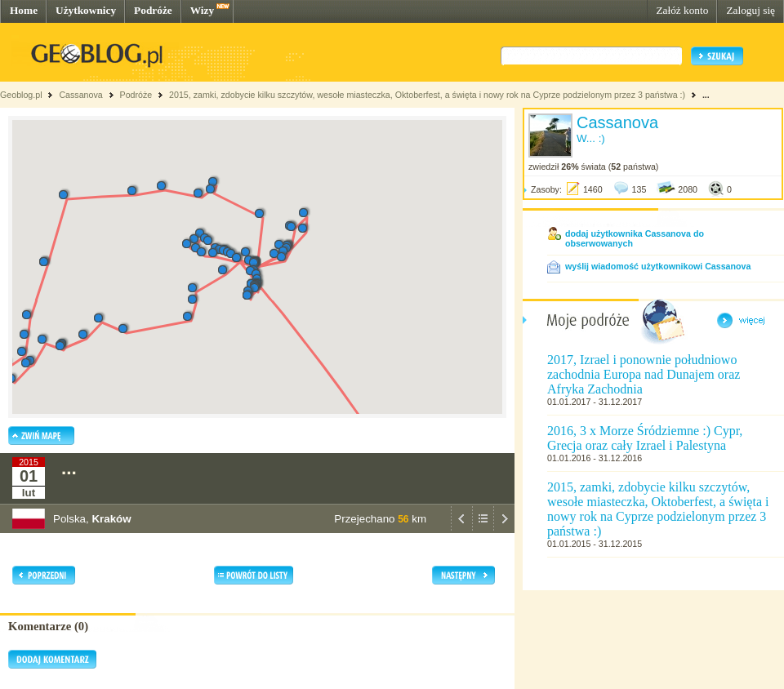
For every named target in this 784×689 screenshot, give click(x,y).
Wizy (202, 10)
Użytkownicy (86, 10)
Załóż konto (682, 10)
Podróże (153, 10)
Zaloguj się (751, 10)
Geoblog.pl (21, 95)
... (706, 95)
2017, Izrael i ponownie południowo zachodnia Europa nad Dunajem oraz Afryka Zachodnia (644, 374)
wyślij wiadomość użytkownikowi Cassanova (658, 266)
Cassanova (80, 95)
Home (24, 10)
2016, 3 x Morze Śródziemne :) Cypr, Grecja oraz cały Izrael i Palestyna (645, 438)
